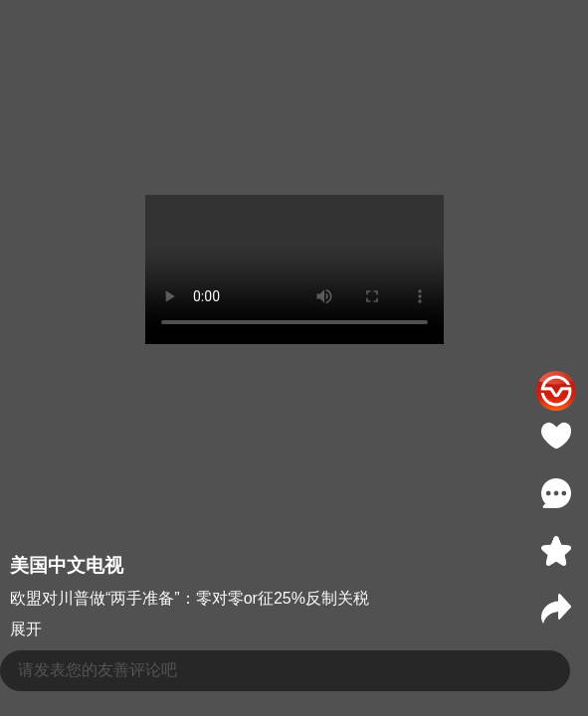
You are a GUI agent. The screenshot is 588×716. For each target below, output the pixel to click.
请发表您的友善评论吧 (98, 670)
